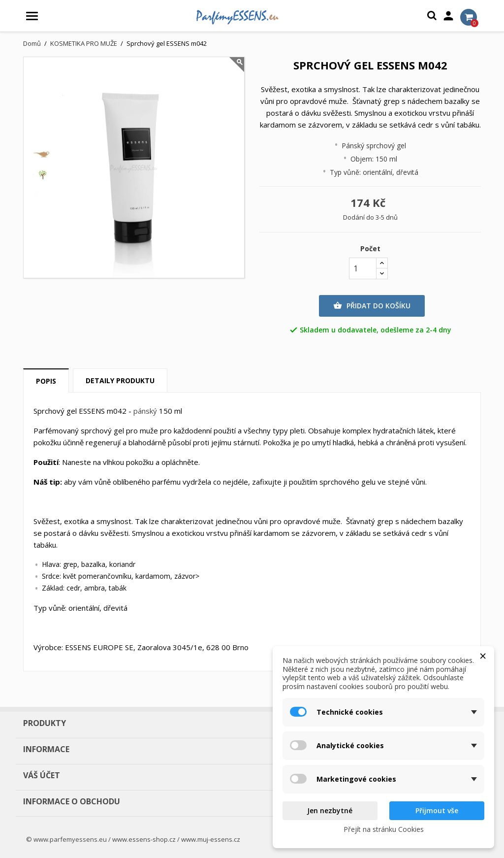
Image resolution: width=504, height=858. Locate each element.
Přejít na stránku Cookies (384, 829)
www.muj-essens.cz (211, 839)
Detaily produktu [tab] (120, 380)
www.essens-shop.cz (144, 839)
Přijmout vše (437, 810)
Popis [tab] (46, 381)
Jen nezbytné (330, 810)
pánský (145, 411)
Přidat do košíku (372, 306)
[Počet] (363, 268)
